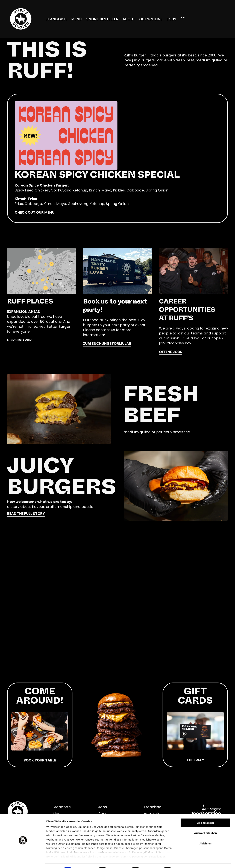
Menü (77, 19)
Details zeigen (188, 861)
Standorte (56, 19)
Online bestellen (102, 19)
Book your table (40, 760)
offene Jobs (171, 352)
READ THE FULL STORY (26, 514)
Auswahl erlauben (205, 824)
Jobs (171, 19)
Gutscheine (151, 19)
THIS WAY (195, 760)
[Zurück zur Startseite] (21, 19)
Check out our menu (35, 212)
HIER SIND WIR (19, 340)
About (129, 19)
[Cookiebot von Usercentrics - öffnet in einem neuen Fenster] (23, 861)
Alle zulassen (205, 813)
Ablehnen (205, 834)
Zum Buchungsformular (107, 343)
